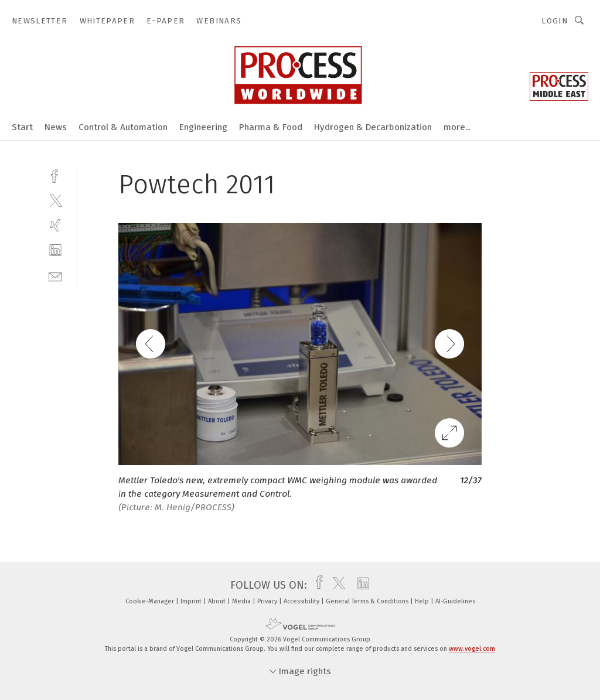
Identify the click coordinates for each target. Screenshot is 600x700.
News (56, 127)
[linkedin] (55, 250)
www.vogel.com (472, 649)
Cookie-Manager (151, 601)
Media (242, 601)
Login (555, 21)
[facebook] (55, 175)
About (218, 601)
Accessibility (302, 601)
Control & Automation (123, 127)
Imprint (192, 601)
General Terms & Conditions (368, 601)
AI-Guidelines (455, 601)
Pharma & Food (271, 127)
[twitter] (55, 200)
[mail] (55, 276)
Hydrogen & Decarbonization (373, 127)
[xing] (55, 225)
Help (423, 601)
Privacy (268, 601)
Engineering (203, 127)
